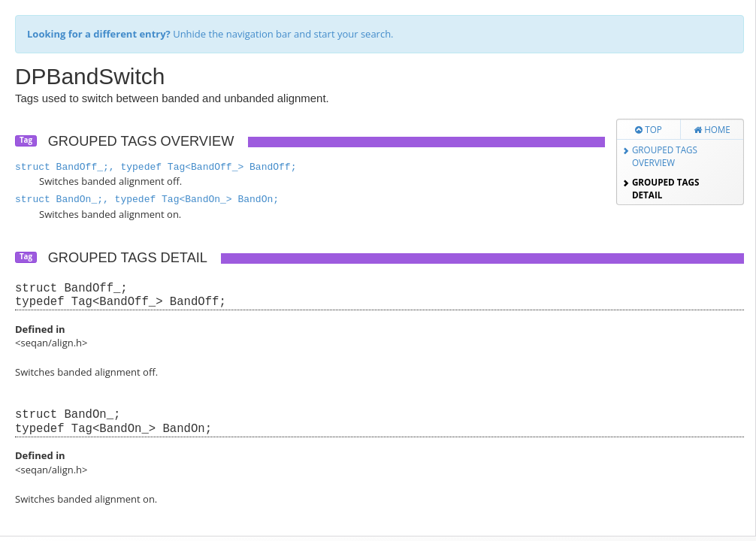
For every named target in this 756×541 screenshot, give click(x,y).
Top (649, 129)
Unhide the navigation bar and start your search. (210, 34)
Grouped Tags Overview (665, 156)
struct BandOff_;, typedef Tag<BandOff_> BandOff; (156, 167)
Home (712, 129)
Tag (26, 140)
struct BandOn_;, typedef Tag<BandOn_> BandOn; (147, 199)
